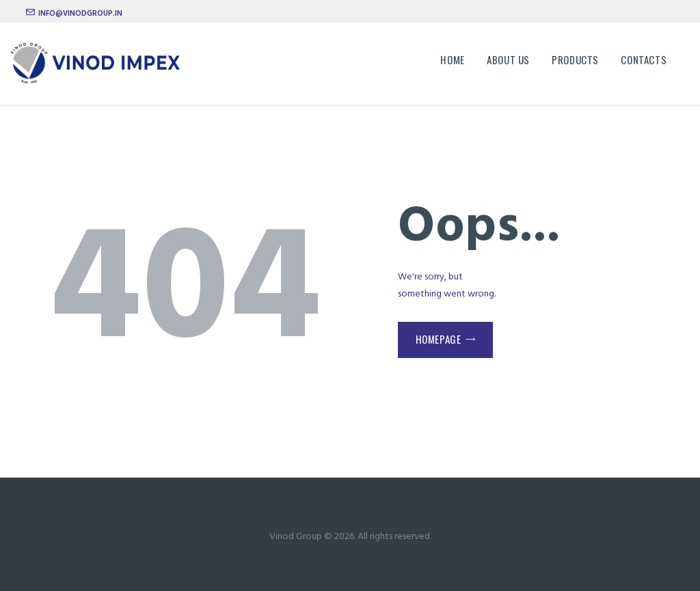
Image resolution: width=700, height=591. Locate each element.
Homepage (439, 339)
